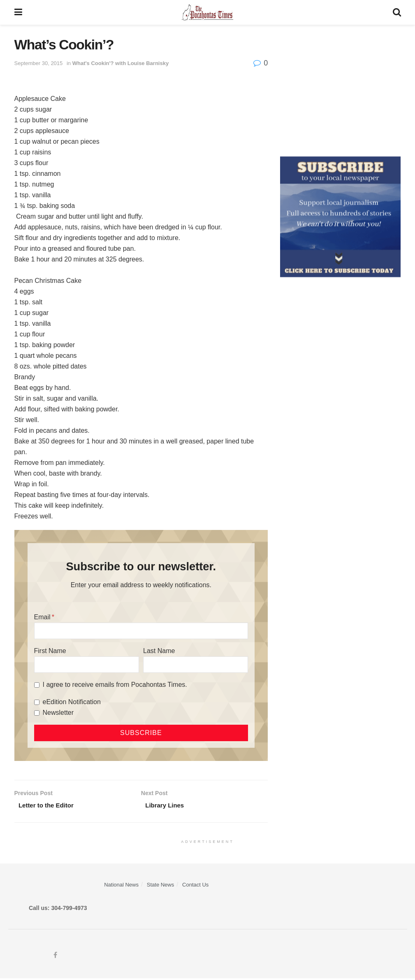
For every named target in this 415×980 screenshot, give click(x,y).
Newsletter (58, 713)
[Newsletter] (37, 713)
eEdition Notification (72, 702)
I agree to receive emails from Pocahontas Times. (115, 685)
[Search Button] (397, 12)
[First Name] (87, 665)
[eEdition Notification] (37, 702)
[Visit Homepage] (207, 12)
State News (160, 886)
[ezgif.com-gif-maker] (340, 216)
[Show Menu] (18, 12)
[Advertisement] (340, 89)
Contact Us (195, 886)
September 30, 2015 (39, 63)
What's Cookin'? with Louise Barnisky (121, 63)
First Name (50, 651)
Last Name (159, 651)
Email (42, 617)
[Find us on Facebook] (55, 957)
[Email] (141, 631)
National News (121, 886)
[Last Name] (196, 665)
